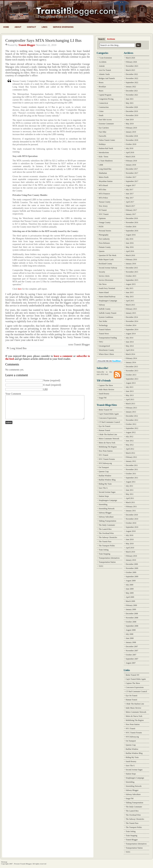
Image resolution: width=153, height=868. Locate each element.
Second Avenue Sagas (107, 492)
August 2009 (131, 581)
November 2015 (132, 272)
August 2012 (131, 432)
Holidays (102, 144)
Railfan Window (105, 476)
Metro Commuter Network (109, 439)
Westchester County (106, 350)
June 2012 (130, 441)
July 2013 (130, 387)
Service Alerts (104, 276)
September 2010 (132, 527)
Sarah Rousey (104, 394)
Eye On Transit (105, 426)
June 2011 (130, 490)
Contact (31, 27)
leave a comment (63, 356)
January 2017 (131, 214)
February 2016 (131, 260)
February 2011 (131, 507)
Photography (104, 235)
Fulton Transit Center (107, 140)
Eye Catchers (104, 128)
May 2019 (130, 124)
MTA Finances (104, 194)
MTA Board (103, 185)
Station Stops (104, 496)
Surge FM (103, 398)
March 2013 (130, 404)
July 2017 (130, 190)
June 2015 (130, 292)
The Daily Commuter (107, 525)
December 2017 (132, 169)
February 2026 (131, 62)
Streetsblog (103, 504)
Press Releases (104, 243)
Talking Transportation (108, 521)
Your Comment (13, 394)
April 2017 (130, 202)
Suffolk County (105, 309)
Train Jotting (104, 550)
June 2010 (130, 539)
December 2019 (132, 111)
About (18, 27)
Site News (103, 284)
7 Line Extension (105, 58)
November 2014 (132, 321)
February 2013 (131, 408)
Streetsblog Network (107, 509)
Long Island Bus (18, 348)
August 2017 (131, 185)
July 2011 (130, 486)
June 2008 (130, 638)
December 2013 (132, 367)
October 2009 (131, 572)
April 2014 (130, 350)
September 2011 (132, 478)
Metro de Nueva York (107, 443)
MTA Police (103, 198)
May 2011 (130, 494)
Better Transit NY (106, 410)
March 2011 (130, 502)
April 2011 (130, 498)
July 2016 (130, 239)
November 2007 (132, 651)
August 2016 (131, 235)
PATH (101, 227)
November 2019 (132, 115)
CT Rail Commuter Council (109, 422)
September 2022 (132, 82)
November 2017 (132, 173)
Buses (101, 91)
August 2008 (131, 630)
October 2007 (131, 655)
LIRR (101, 165)
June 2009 (130, 589)
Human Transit (105, 430)
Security (102, 272)
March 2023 (130, 70)
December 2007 (132, 646)
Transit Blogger (27, 45)
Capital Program (105, 95)
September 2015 (132, 280)
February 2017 (131, 210)
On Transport (104, 467)
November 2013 (132, 371)
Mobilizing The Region (108, 447)
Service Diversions (63, 27)
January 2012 (131, 461)
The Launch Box (105, 529)
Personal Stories (105, 231)
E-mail (47, 385)
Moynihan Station (106, 181)
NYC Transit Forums (107, 459)
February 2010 (131, 556)
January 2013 (131, 412)
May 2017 (130, 198)
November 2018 (132, 140)
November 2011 (132, 469)
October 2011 (131, 474)
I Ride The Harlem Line (108, 434)
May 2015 (130, 297)
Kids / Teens (104, 157)
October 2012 (131, 424)
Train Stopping (105, 554)
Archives (111, 39)
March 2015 (130, 305)
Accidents (103, 62)
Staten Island (104, 292)
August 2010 (131, 531)
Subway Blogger (105, 513)
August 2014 (131, 334)
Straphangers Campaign (108, 301)
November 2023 (132, 66)
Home (6, 27)
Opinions (102, 218)
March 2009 (130, 601)
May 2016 (130, 247)
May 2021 (130, 103)
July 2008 (130, 634)
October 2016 (131, 227)
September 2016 (132, 231)
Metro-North (104, 177)
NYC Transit (104, 214)
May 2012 (130, 445)
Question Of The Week (108, 255)
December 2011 (132, 465)
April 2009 (130, 597)
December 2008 (132, 614)
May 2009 (130, 593)
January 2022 (131, 87)
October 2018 (131, 144)
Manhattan (103, 173)
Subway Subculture (106, 517)
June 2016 (130, 243)
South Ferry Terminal (107, 288)
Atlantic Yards (104, 74)
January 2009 (131, 609)
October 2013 (131, 375)
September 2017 (132, 181)
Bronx (101, 82)
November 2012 (132, 420)
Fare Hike (103, 132)
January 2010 (131, 560)
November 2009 (132, 568)
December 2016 (132, 218)
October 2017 (131, 177)
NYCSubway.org (105, 463)
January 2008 (131, 642)
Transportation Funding (108, 338)
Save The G (103, 488)
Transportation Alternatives (109, 558)
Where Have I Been (106, 354)
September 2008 (132, 626)
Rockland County (105, 264)
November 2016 (132, 222)
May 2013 (130, 395)
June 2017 (130, 194)
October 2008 (131, 622)
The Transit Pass (105, 542)
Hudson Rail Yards (106, 148)
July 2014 (130, 338)
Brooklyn (102, 87)
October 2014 (131, 325)
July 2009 (130, 585)
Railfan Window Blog (107, 480)
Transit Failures (105, 329)
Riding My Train (105, 484)
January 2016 (131, 264)
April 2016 (130, 251)
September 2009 (132, 577)
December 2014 (132, 317)
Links (44, 27)
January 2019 (131, 132)
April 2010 (130, 548)
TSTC (101, 566)
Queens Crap (104, 472)
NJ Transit (103, 210)
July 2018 (130, 148)
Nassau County (105, 202)
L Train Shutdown (106, 161)
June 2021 (130, 99)
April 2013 (130, 399)
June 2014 (130, 342)
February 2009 (131, 605)
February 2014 (131, 358)
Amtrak (102, 66)
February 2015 (131, 309)
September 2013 (132, 379)
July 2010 (130, 535)
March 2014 (130, 354)
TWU (101, 342)
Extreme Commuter (106, 124)
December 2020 (132, 107)
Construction (104, 107)
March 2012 (130, 453)
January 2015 (131, 313)
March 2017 (130, 206)
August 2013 (131, 383)
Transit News (104, 334)
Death (101, 115)
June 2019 (130, 120)
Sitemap (4, 862)
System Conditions (106, 317)
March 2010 (130, 552)
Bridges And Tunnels (107, 78)
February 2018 (131, 161)
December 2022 (132, 74)
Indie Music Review (107, 390)
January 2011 (131, 511)
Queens (102, 251)
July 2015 (130, 288)
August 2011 (131, 482)
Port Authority (104, 239)
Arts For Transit (105, 70)
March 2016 (130, 255)
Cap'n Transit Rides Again (109, 414)
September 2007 (132, 659)
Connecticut (103, 103)
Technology (103, 325)
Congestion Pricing (106, 99)
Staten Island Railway (107, 297)
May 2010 (130, 544)
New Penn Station (106, 451)
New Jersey (103, 206)
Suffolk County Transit (108, 313)
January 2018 (131, 165)
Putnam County (105, 247)
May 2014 (130, 346)
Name (46, 380)
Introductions (104, 152)
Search (102, 39)
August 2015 (131, 284)
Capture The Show (106, 385)
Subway (102, 305)
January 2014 (131, 362)
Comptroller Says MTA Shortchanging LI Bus (44, 40)
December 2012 (132, 416)
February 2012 (131, 457)
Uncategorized (104, 346)
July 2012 (130, 437)
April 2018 (130, 152)
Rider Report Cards (106, 260)
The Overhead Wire (106, 533)
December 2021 (132, 91)
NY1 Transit (104, 455)
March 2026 (130, 58)
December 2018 (132, 136)
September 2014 (132, 329)
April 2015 (130, 301)
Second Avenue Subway (108, 268)
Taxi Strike (103, 321)
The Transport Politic (107, 546)
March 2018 (130, 157)
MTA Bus (103, 190)
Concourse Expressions (108, 418)
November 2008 (132, 618)
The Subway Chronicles (108, 537)
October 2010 (131, 523)
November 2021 (132, 95)
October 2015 (131, 276)
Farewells (103, 136)
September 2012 (132, 428)
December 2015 (132, 268)
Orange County (105, 222)
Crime (101, 111)
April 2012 (130, 449)
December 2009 (132, 564)
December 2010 (132, 515)
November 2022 (132, 78)
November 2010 (132, 519)
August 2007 (131, 663)
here (20, 289)
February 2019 (131, 128)
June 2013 (130, 391)
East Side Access (105, 120)
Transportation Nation (107, 562)
